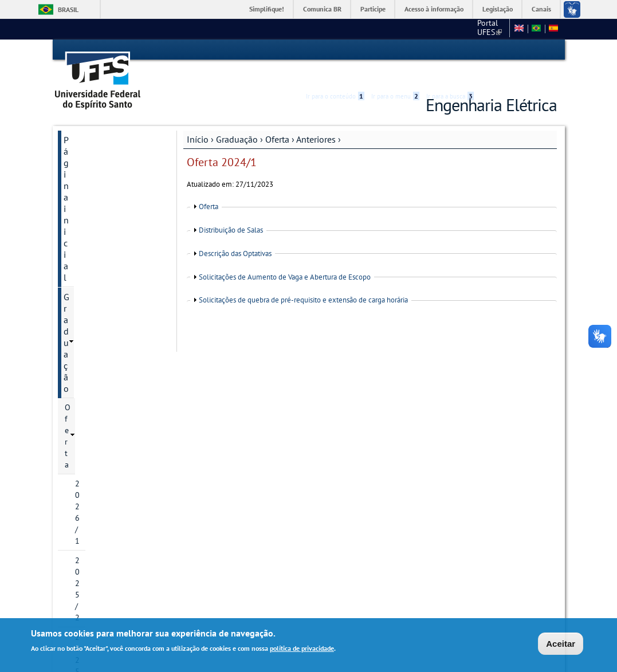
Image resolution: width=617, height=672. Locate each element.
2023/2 (98, 312)
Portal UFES (405, 29)
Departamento (91, 449)
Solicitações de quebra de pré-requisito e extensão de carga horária (303, 280)
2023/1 (98, 293)
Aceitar (561, 645)
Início (198, 119)
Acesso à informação (434, 9)
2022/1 (98, 254)
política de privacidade (302, 650)
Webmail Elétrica (88, 572)
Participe (373, 9)
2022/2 (98, 273)
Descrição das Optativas (235, 233)
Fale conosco (483, 29)
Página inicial (90, 119)
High (502, 50)
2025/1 (88, 215)
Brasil (68, 9)
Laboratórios (88, 468)
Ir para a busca (450, 50)
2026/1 (88, 176)
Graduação (237, 119)
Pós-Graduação (93, 429)
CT (445, 29)
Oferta (277, 119)
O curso (78, 371)
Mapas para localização (109, 488)
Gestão (77, 410)
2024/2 (98, 351)
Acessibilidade (488, 50)
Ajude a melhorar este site (106, 532)
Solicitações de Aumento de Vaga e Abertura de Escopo (285, 256)
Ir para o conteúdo (335, 50)
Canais (541, 9)
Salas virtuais (81, 563)
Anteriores (316, 119)
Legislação (498, 9)
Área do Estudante (97, 390)
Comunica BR (322, 9)
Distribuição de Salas (231, 209)
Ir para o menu (395, 50)
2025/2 (88, 196)
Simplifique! (267, 9)
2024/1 (98, 332)
